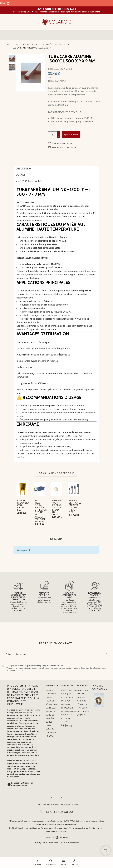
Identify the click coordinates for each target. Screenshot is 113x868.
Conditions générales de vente (82, 694)
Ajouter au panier (71, 135)
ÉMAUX (49, 697)
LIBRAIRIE (50, 729)
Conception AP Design (56, 838)
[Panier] (38, 863)
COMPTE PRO (67, 715)
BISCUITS (50, 690)
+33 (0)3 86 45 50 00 (59, 812)
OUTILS (49, 722)
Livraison (82, 715)
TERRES (49, 726)
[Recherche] (51, 863)
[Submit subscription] (106, 654)
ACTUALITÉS (66, 722)
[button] (56, 35)
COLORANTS (51, 694)
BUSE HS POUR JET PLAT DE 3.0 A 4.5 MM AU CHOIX (56, 507)
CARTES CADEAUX (50, 736)
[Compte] (74, 863)
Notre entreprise (70, 690)
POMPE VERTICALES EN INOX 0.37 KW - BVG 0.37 (75, 506)
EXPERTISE (66, 718)
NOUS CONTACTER (67, 726)
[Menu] (63, 863)
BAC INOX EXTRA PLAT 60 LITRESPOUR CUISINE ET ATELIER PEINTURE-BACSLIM (41, 511)
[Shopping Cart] (106, 850)
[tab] (56, 169)
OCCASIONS (51, 732)
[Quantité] (53, 135)
